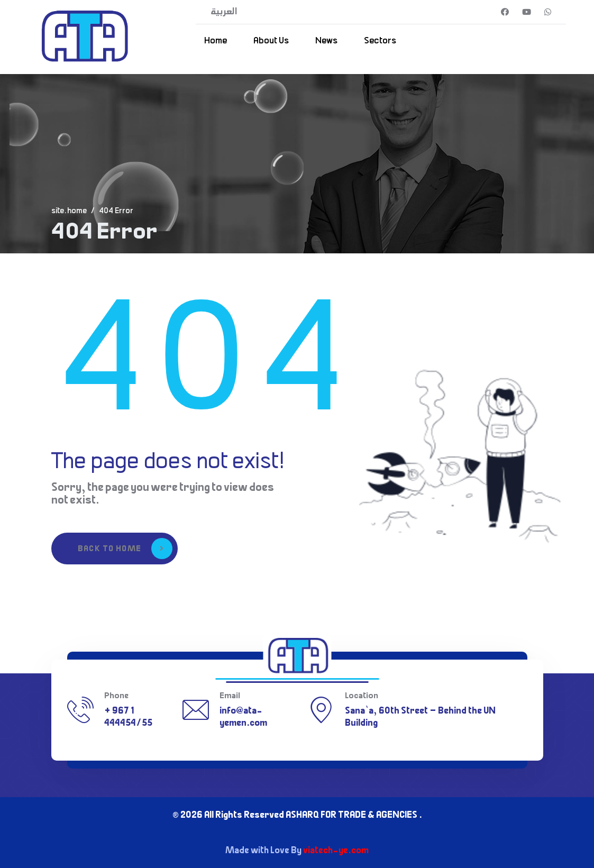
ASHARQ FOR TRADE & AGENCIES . (354, 816)
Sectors (380, 41)
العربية (224, 12)
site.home (69, 212)
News (326, 41)
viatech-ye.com (336, 851)
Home (216, 41)
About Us (271, 41)
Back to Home (125, 549)
